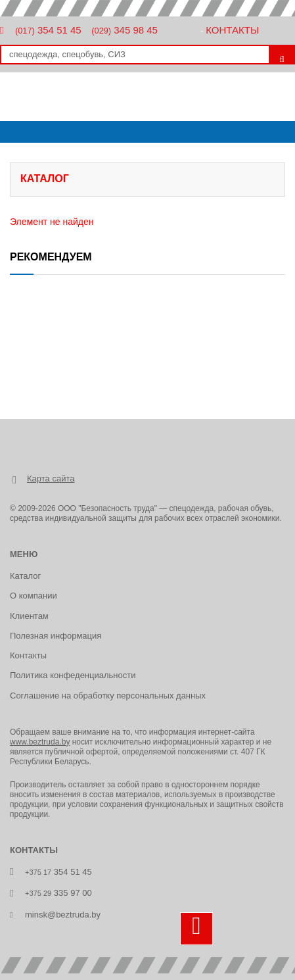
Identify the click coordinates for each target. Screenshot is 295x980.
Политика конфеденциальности (73, 675)
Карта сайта (51, 478)
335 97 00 (58, 893)
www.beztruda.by (40, 742)
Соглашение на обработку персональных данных (108, 696)
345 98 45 (125, 30)
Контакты (232, 30)
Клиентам (29, 616)
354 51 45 (48, 30)
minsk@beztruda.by (63, 915)
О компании (34, 596)
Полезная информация (56, 636)
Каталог (25, 576)
